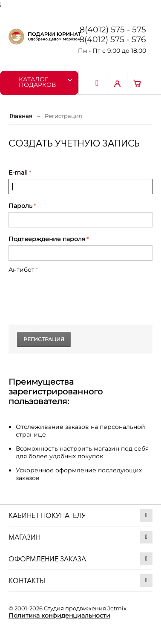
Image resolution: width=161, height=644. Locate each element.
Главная (21, 116)
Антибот (22, 270)
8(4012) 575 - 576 (113, 39)
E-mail (18, 172)
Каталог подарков (37, 82)
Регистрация (44, 339)
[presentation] (73, 292)
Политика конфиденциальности (59, 615)
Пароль (20, 206)
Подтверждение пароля (47, 239)
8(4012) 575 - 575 (113, 30)
